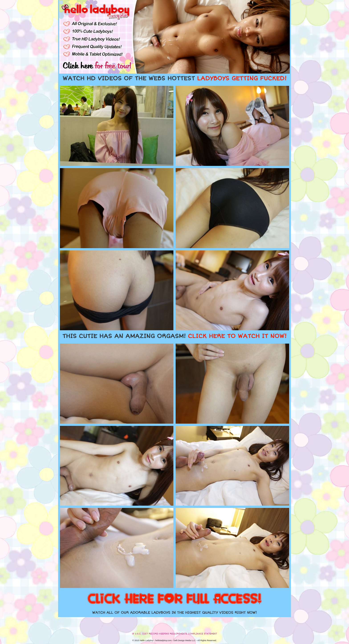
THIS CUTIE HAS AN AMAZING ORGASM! (174, 336)
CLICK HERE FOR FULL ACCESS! (174, 599)
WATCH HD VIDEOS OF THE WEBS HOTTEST (174, 78)
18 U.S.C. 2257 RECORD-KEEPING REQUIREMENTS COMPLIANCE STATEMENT (174, 634)
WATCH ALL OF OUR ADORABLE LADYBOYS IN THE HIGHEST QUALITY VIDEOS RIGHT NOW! (174, 613)
